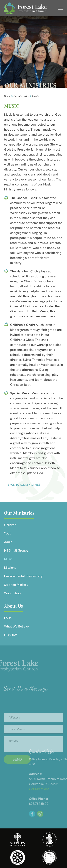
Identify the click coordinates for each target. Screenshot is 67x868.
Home (7, 96)
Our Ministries (21, 96)
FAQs (8, 618)
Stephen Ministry (16, 585)
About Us (13, 606)
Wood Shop (12, 593)
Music (8, 559)
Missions (10, 568)
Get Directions (56, 789)
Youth (8, 533)
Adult (8, 542)
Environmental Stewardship (24, 576)
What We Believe (16, 626)
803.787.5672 (55, 804)
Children (10, 525)
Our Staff (10, 635)
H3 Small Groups (16, 550)
